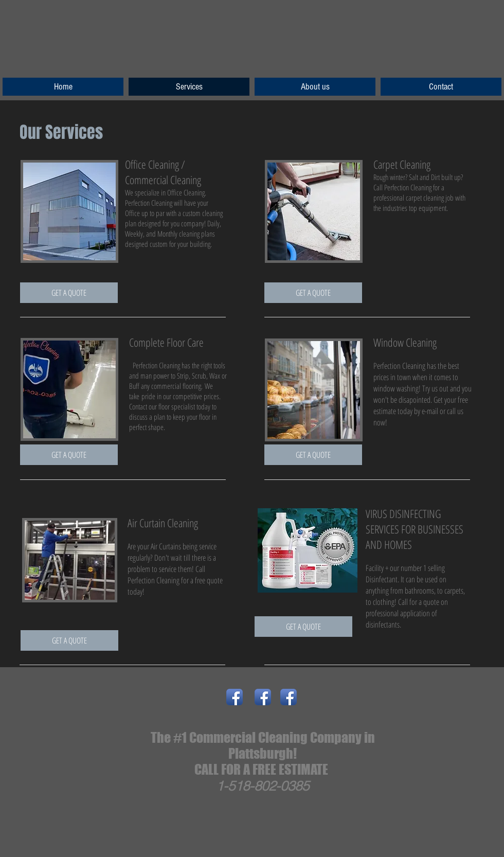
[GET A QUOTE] (69, 293)
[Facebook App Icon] (235, 697)
